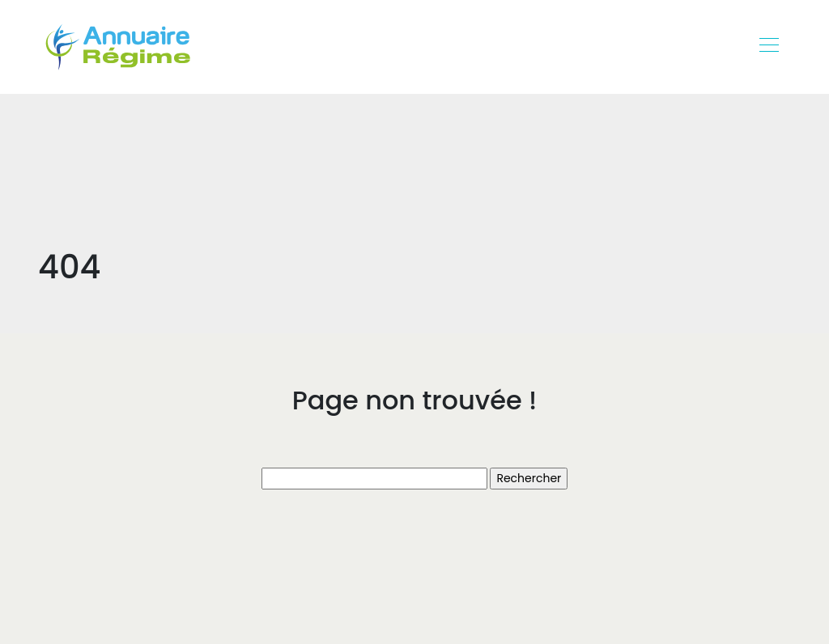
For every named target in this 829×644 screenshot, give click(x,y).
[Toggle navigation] (768, 47)
